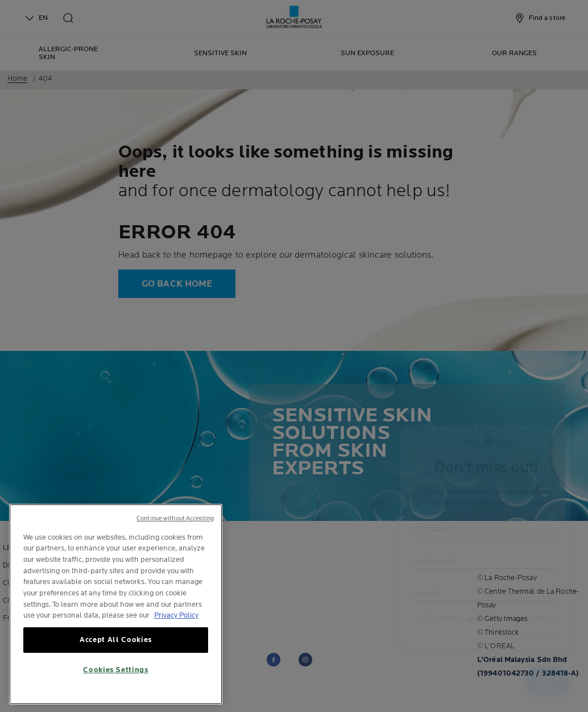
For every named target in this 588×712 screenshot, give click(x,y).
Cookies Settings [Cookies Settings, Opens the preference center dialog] (116, 680)
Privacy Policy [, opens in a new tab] (176, 625)
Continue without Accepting (175, 527)
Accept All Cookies (116, 649)
